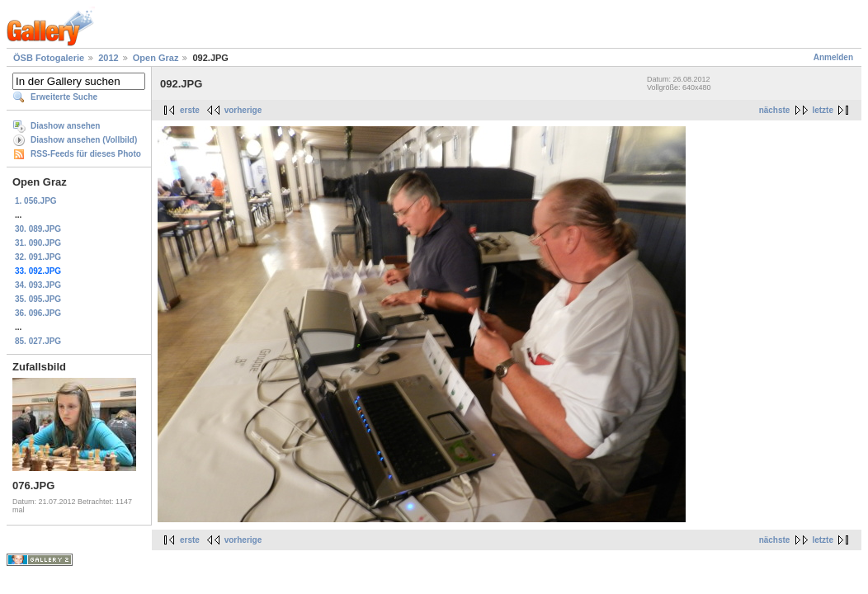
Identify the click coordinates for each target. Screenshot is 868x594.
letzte (823, 110)
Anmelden (833, 57)
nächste (775, 110)
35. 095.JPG (38, 299)
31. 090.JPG (38, 243)
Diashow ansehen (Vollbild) (84, 140)
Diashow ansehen (65, 126)
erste (190, 110)
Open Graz (156, 58)
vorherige (243, 110)
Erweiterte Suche (64, 97)
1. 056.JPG (36, 201)
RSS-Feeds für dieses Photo (86, 154)
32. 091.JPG (38, 257)
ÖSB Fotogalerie (49, 58)
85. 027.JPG (38, 341)
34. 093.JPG (38, 285)
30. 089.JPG (38, 229)
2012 (108, 58)
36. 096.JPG (38, 313)
